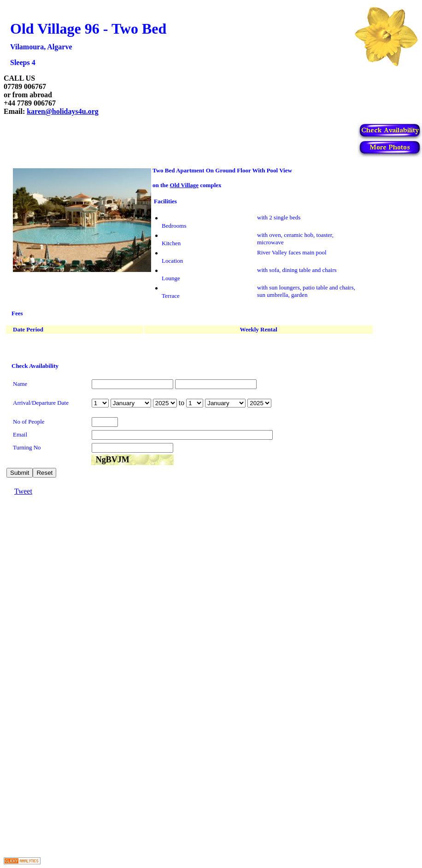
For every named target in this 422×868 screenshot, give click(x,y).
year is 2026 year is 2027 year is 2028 (165, 403)
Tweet (23, 491)
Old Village (184, 185)
